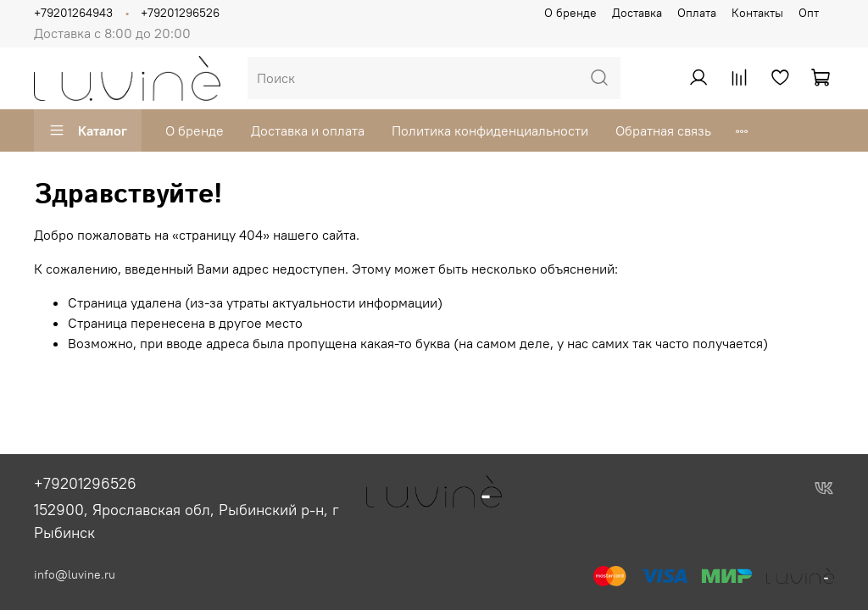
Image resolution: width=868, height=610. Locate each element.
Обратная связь (663, 130)
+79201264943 (73, 13)
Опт (809, 13)
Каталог (88, 130)
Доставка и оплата (308, 130)
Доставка (637, 13)
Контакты (757, 13)
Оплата (697, 13)
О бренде (570, 13)
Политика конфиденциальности (490, 130)
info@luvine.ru (75, 574)
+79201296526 (180, 13)
